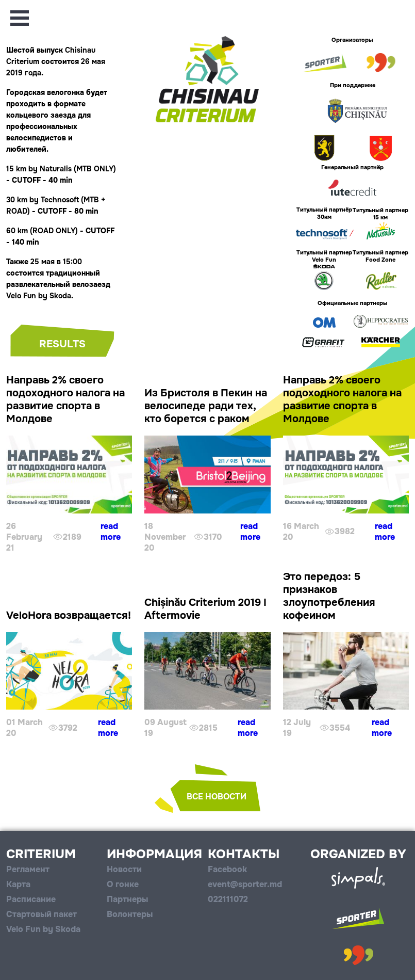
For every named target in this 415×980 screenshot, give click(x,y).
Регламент (28, 869)
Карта (18, 884)
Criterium (41, 854)
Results (62, 344)
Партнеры (127, 899)
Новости (124, 869)
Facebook (227, 869)
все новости (217, 797)
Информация (154, 854)
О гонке (123, 884)
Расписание (31, 899)
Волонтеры (130, 914)
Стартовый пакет (41, 914)
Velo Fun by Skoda (43, 929)
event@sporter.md (245, 884)
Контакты (244, 854)
